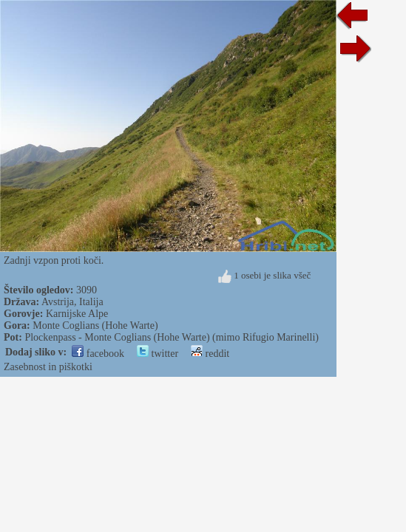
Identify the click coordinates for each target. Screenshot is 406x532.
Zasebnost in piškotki (48, 367)
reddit (210, 354)
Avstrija (58, 302)
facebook (98, 354)
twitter (158, 354)
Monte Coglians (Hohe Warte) (95, 325)
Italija (91, 302)
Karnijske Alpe (77, 314)
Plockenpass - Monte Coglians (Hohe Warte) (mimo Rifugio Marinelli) (172, 337)
